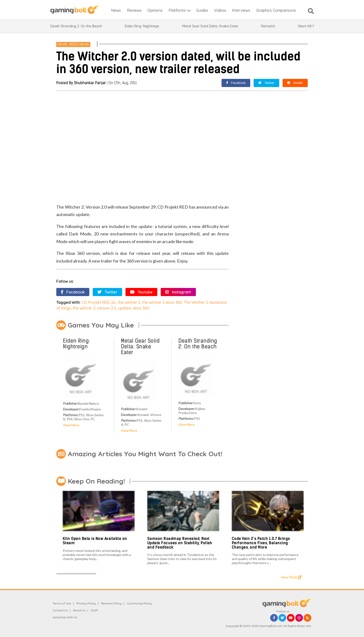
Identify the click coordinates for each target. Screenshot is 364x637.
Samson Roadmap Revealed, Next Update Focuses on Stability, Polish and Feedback (180, 543)
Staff (94, 610)
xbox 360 (141, 308)
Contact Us (60, 610)
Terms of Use (62, 603)
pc (114, 302)
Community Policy (139, 603)
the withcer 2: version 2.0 (94, 308)
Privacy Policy (86, 603)
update (125, 308)
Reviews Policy (111, 603)
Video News (79, 44)
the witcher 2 (129, 302)
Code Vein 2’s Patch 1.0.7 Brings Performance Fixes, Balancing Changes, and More (261, 543)
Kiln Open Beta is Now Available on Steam (95, 541)
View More (71, 425)
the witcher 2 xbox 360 (162, 302)
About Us (79, 610)
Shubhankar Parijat (90, 83)
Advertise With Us (65, 617)
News (62, 44)
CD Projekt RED (96, 302)
